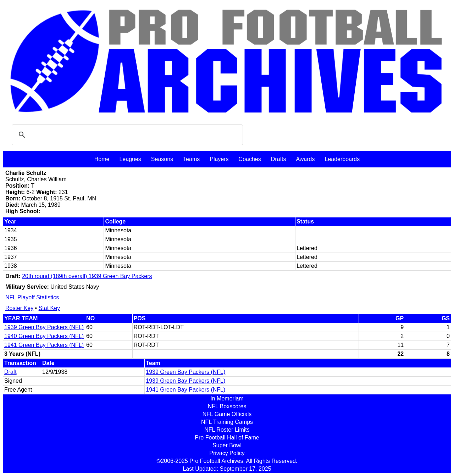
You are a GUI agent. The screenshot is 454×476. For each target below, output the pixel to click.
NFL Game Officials (227, 414)
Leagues (130, 159)
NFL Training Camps (227, 422)
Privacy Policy (227, 453)
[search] (126, 135)
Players (219, 159)
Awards (305, 159)
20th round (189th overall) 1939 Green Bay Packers (87, 276)
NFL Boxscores (227, 406)
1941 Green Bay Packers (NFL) (44, 345)
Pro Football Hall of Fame (227, 438)
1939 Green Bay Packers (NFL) (44, 327)
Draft (10, 372)
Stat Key (49, 308)
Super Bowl (227, 445)
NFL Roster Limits (227, 430)
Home (102, 159)
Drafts (279, 159)
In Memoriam (227, 398)
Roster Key (19, 308)
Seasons (162, 159)
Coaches (250, 159)
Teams (191, 159)
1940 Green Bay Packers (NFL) (44, 336)
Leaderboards (342, 159)
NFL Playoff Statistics (32, 297)
